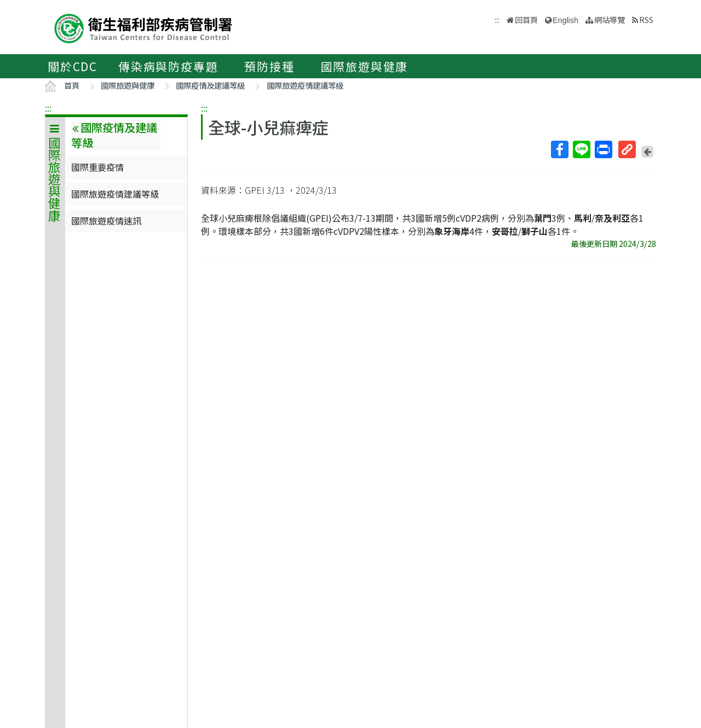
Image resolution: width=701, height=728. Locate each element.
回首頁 (526, 19)
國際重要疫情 (97, 167)
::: (48, 108)
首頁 (72, 85)
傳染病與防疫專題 (168, 66)
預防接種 (269, 66)
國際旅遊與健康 (365, 66)
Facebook (559, 149)
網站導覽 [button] (610, 19)
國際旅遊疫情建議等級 (305, 85)
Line (581, 149)
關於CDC (73, 66)
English (565, 20)
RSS (646, 19)
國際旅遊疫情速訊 (106, 221)
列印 (603, 149)
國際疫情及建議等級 (210, 85)
